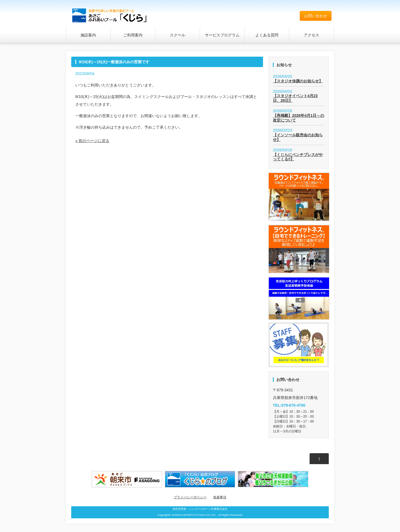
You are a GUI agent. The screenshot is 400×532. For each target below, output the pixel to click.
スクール (178, 35)
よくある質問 (267, 35)
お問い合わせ (316, 16)
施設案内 (88, 35)
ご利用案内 (133, 35)
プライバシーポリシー (190, 497)
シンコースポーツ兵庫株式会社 (208, 509)
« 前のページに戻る (92, 141)
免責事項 (220, 497)
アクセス (312, 35)
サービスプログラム (222, 35)
